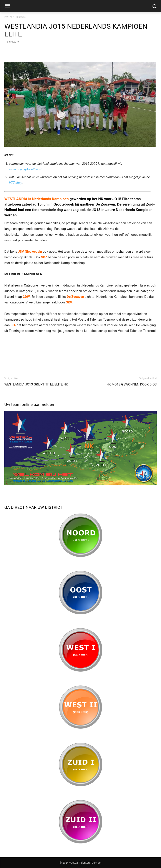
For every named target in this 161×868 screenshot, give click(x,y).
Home (8, 17)
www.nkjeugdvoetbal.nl (25, 169)
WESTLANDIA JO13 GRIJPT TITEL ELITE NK (36, 384)
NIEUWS (21, 17)
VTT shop (16, 183)
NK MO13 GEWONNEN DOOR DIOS (132, 384)
